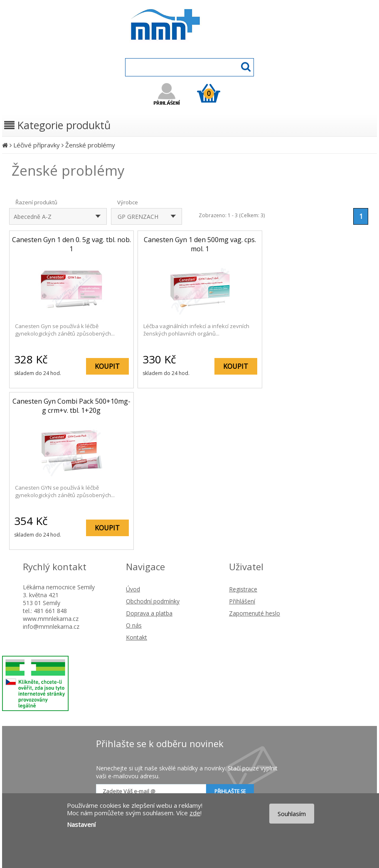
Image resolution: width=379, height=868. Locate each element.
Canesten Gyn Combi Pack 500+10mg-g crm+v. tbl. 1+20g (71, 406)
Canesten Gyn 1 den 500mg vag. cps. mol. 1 (200, 244)
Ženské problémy (90, 145)
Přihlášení (242, 601)
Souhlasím (292, 814)
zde (195, 813)
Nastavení (81, 824)
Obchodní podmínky (153, 601)
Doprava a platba (149, 613)
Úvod (133, 589)
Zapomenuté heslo (255, 613)
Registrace (243, 589)
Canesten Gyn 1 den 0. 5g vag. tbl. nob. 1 (71, 244)
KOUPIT (107, 366)
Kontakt (137, 637)
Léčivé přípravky (37, 145)
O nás (134, 625)
